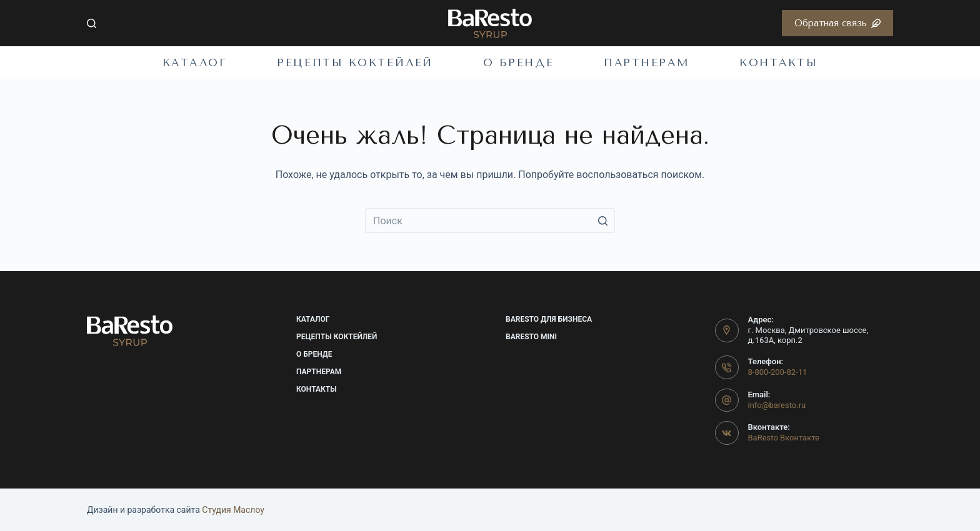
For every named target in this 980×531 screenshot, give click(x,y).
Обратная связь (838, 23)
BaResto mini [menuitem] (531, 337)
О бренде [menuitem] (518, 62)
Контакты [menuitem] (778, 62)
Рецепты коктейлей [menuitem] (355, 62)
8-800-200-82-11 (778, 372)
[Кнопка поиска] (602, 221)
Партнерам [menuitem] (647, 62)
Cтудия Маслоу (233, 510)
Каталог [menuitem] (195, 62)
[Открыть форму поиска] (92, 23)
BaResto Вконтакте (784, 438)
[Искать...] (490, 221)
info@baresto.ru (777, 405)
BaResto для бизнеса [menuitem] (549, 319)
